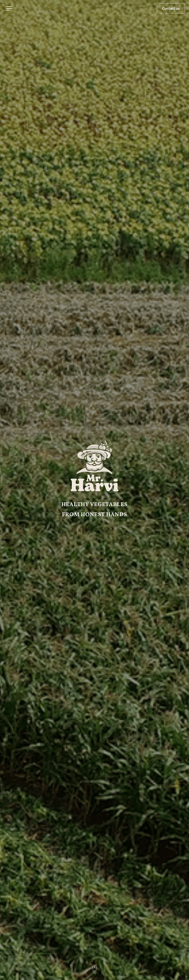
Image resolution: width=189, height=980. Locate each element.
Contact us (171, 9)
